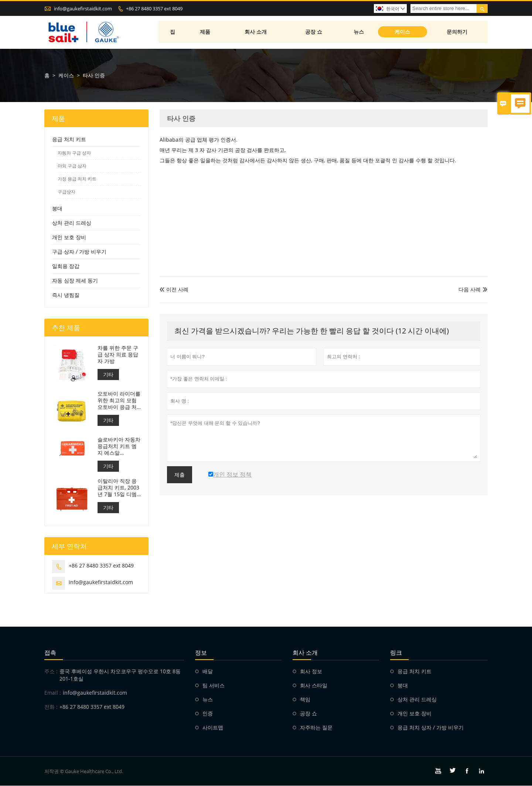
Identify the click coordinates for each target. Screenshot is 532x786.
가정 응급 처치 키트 (77, 179)
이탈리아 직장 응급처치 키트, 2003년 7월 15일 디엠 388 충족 (118, 488)
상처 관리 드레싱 (72, 223)
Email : (53, 693)
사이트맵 (213, 728)
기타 (108, 375)
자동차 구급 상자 (74, 153)
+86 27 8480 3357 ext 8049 (154, 9)
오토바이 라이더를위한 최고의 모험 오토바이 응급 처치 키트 (119, 401)
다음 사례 (470, 290)
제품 (205, 32)
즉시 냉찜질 (66, 295)
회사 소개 (256, 32)
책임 (305, 700)
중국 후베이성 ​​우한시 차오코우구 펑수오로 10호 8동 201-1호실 (120, 675)
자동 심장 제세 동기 (75, 281)
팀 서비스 (214, 686)
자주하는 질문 (316, 728)
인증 (208, 714)
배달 (208, 672)
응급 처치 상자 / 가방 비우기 (431, 728)
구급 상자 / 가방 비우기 (79, 252)
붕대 (57, 209)
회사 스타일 (314, 686)
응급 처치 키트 (69, 140)
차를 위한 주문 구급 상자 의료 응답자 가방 (118, 355)
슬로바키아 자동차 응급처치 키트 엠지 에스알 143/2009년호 (119, 447)
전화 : (51, 707)
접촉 (50, 653)
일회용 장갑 (66, 266)
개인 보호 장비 (69, 238)
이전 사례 (174, 290)
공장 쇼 (314, 32)
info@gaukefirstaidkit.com (83, 9)
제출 (180, 475)
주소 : (51, 672)
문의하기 (457, 32)
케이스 (403, 32)
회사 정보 (311, 672)
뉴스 (359, 32)
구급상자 (66, 192)
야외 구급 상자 (72, 166)
